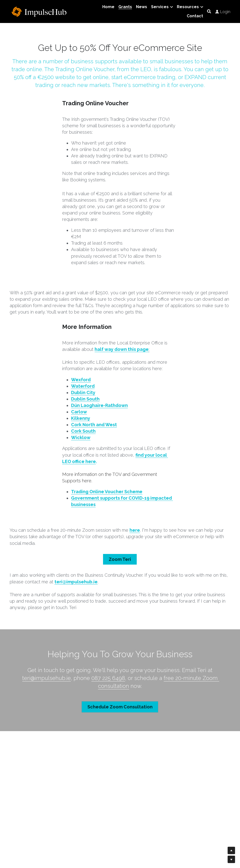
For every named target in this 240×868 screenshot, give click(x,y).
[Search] (209, 11)
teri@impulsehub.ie (47, 677)
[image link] (39, 11)
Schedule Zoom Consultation (120, 705)
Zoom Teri (120, 559)
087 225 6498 (108, 677)
